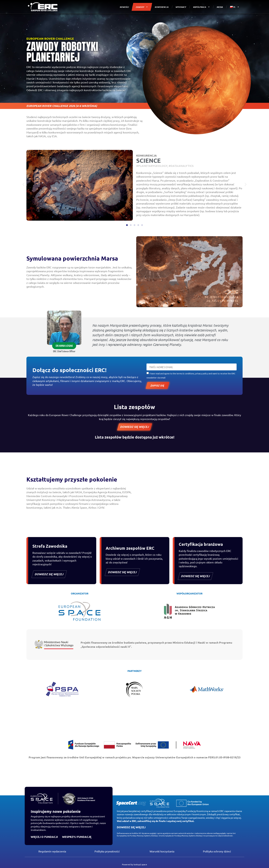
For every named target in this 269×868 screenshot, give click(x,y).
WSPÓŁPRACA (202, 7)
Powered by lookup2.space (134, 864)
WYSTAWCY (181, 7)
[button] (23, 185)
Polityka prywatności (107, 851)
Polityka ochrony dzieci (217, 851)
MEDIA (220, 7)
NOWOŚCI (124, 7)
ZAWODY (142, 7)
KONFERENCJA (162, 7)
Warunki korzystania (162, 851)
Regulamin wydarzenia (52, 851)
